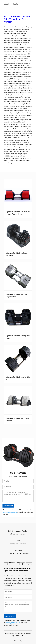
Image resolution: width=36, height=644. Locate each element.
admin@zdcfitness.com (10, 512)
